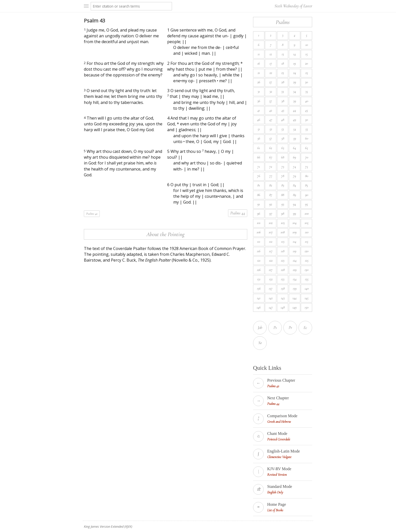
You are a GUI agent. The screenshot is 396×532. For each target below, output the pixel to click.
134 (295, 279)
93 (283, 204)
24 (295, 73)
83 (283, 185)
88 (283, 195)
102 (271, 223)
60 (307, 138)
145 (306, 298)
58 (283, 138)
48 (283, 120)
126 (259, 270)
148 (283, 307)
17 (271, 63)
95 (306, 204)
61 (259, 148)
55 (307, 129)
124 (295, 260)
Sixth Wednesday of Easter (293, 6)
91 (259, 204)
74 (294, 167)
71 (259, 167)
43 (283, 110)
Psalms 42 (92, 214)
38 (283, 101)
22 (271, 73)
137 (271, 288)
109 (294, 232)
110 (307, 232)
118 (283, 251)
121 (259, 260)
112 (271, 242)
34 (295, 91)
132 (271, 279)
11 (259, 54)
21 (259, 73)
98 (283, 214)
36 (259, 101)
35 (307, 91)
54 (295, 129)
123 (283, 260)
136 (259, 288)
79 (294, 176)
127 (271, 270)
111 (259, 242)
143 (283, 298)
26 (259, 82)
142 (271, 298)
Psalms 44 (238, 213)
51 (259, 129)
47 (271, 120)
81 (259, 185)
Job (260, 328)
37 (271, 101)
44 (294, 110)
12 (271, 54)
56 (259, 138)
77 (271, 176)
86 (259, 195)
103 (283, 223)
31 (259, 91)
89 (294, 195)
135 (307, 279)
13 (283, 54)
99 (294, 214)
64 (294, 148)
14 (294, 54)
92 (271, 204)
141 (259, 298)
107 (271, 232)
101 (259, 223)
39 (295, 101)
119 (294, 251)
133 (283, 279)
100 (307, 214)
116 (259, 251)
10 (307, 45)
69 (294, 157)
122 (271, 260)
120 (306, 251)
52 (271, 129)
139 (295, 288)
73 (283, 167)
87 (271, 195)
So (260, 343)
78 (283, 176)
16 (259, 63)
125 (307, 260)
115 (306, 242)
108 (283, 232)
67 (271, 157)
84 (294, 185)
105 (306, 223)
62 (271, 148)
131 (259, 279)
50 (306, 120)
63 (283, 148)
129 (295, 270)
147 (271, 307)
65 (306, 148)
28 (283, 82)
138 (283, 288)
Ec (305, 328)
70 (307, 157)
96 (259, 214)
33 (283, 91)
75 (306, 167)
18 (283, 63)
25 (307, 73)
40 (307, 101)
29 (295, 82)
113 (283, 242)
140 (307, 288)
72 (271, 167)
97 (271, 214)
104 (294, 223)
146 (259, 307)
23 (283, 73)
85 (306, 185)
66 (259, 157)
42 (271, 110)
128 (283, 270)
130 (306, 270)
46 (259, 120)
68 (283, 157)
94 (294, 204)
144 (294, 298)
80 (307, 176)
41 (259, 110)
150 (306, 307)
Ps (275, 328)
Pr (290, 328)
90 (307, 195)
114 (294, 242)
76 (259, 176)
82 (271, 185)
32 (271, 91)
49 (294, 120)
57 (271, 138)
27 (271, 82)
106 (259, 232)
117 (271, 251)
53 (283, 129)
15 (306, 54)
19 (294, 63)
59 (295, 138)
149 (294, 307)
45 (306, 110)
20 (306, 63)
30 (306, 82)
